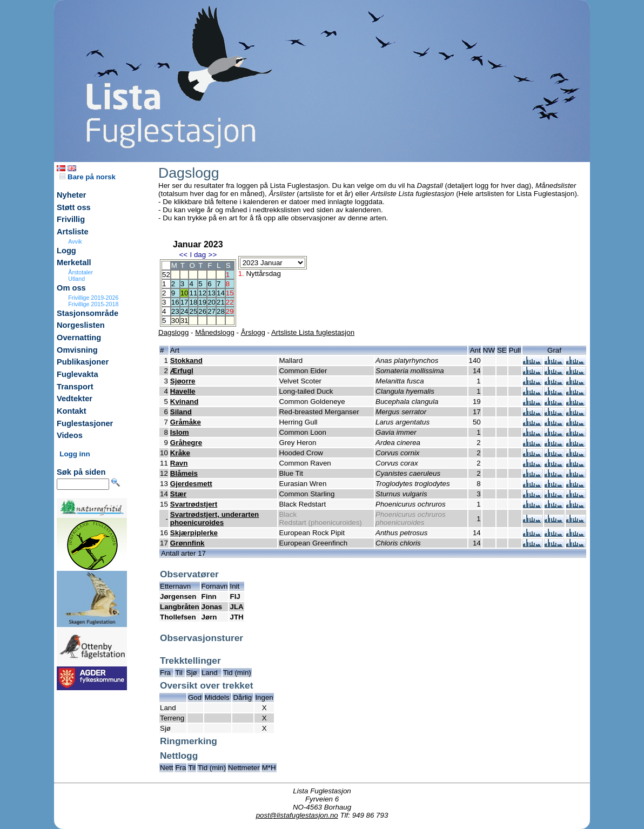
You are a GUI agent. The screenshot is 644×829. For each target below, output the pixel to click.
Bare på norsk (88, 177)
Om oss (71, 288)
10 (185, 293)
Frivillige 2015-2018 (93, 304)
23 (175, 311)
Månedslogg (215, 332)
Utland (76, 279)
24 (185, 311)
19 (202, 302)
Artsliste (73, 232)
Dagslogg (173, 332)
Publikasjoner (83, 362)
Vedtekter (75, 399)
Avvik (75, 241)
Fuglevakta (78, 374)
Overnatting (79, 338)
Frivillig (71, 219)
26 (202, 311)
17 (185, 302)
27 (212, 311)
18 (193, 302)
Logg (66, 251)
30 (175, 321)
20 (212, 302)
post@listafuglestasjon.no (297, 815)
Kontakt (72, 411)
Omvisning (77, 350)
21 (221, 302)
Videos (70, 435)
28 (221, 311)
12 (202, 293)
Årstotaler (81, 272)
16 (175, 302)
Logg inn (75, 454)
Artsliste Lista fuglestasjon (313, 332)
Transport (75, 387)
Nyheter (72, 195)
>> (213, 255)
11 (193, 293)
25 (193, 311)
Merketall (74, 262)
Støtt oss (74, 207)
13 (212, 293)
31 (185, 321)
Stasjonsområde (88, 313)
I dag (198, 255)
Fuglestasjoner (85, 423)
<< (183, 255)
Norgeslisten (81, 325)
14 (221, 293)
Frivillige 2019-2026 (93, 298)
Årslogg (253, 332)
